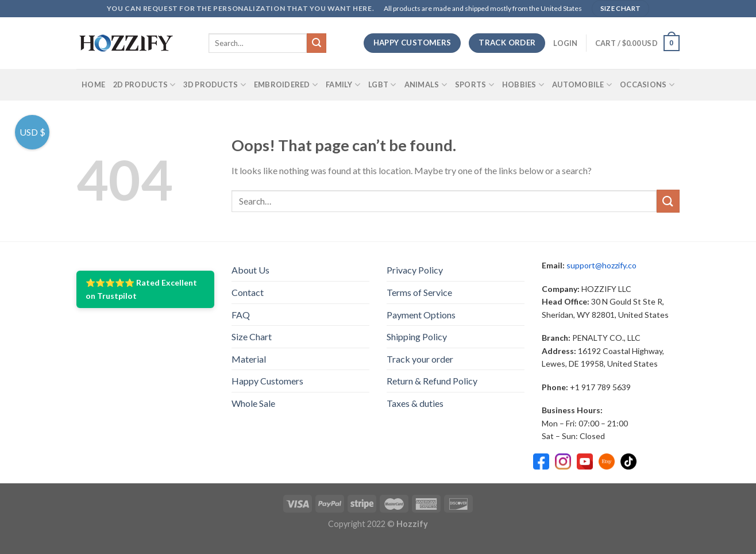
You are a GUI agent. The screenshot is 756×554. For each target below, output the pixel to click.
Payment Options (421, 315)
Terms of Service (419, 292)
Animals (426, 85)
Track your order (420, 359)
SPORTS (475, 85)
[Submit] (317, 43)
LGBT (382, 85)
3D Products (214, 85)
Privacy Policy (415, 270)
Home (93, 84)
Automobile (582, 85)
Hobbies (523, 85)
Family (343, 85)
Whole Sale (253, 403)
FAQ (241, 315)
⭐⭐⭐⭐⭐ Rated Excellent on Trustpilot (141, 289)
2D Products (144, 85)
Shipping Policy (417, 336)
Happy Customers (267, 381)
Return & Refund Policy (432, 381)
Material (249, 359)
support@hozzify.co (601, 265)
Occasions (647, 85)
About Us (250, 270)
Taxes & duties (415, 403)
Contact (248, 292)
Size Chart (252, 336)
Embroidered (286, 85)
